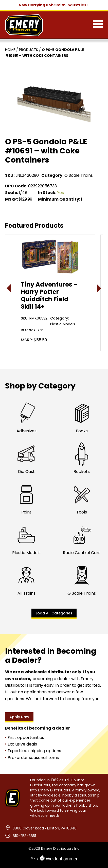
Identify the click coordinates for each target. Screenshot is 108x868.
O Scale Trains (79, 175)
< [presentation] (9, 288)
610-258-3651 (24, 836)
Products (29, 50)
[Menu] (98, 25)
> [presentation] (99, 288)
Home (10, 50)
